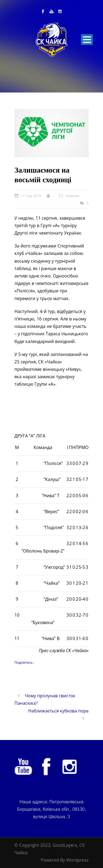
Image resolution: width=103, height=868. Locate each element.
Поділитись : (25, 662)
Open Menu (87, 40)
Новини (72, 196)
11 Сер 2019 (31, 196)
